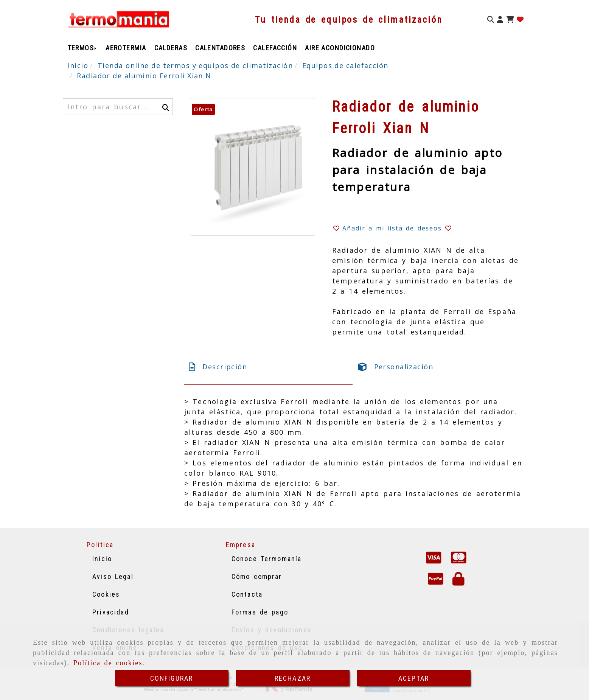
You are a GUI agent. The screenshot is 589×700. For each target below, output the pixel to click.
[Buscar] (491, 19)
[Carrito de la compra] (510, 19)
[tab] (268, 367)
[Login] (520, 19)
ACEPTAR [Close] (414, 678)
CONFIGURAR (172, 678)
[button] (500, 19)
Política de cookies (108, 663)
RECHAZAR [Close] (293, 678)
